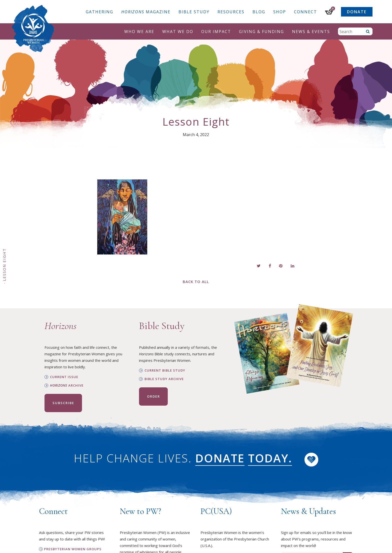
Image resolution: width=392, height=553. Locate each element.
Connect (305, 12)
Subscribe (63, 403)
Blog (259, 12)
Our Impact (216, 32)
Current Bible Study (165, 370)
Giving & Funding (261, 32)
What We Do (178, 32)
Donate (357, 12)
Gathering (99, 12)
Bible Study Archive (164, 379)
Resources (231, 12)
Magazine (146, 12)
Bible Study (194, 12)
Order (153, 396)
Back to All (196, 282)
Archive (67, 385)
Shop (280, 12)
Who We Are (139, 32)
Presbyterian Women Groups (73, 549)
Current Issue (64, 377)
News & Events (311, 32)
